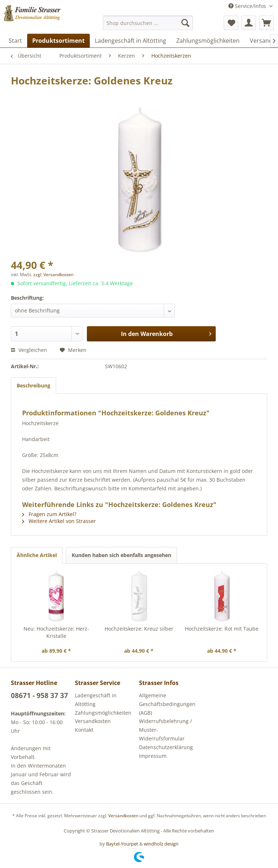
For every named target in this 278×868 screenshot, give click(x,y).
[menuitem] (148, 23)
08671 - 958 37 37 (39, 695)
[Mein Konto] (249, 23)
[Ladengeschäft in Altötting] (130, 41)
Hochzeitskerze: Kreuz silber (139, 629)
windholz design (161, 844)
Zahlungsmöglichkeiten (103, 713)
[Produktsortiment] (58, 41)
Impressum (153, 756)
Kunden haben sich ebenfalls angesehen (121, 555)
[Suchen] (185, 23)
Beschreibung (33, 385)
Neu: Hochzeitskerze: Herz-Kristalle (56, 632)
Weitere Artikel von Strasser (59, 521)
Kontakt (84, 730)
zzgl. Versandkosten (53, 275)
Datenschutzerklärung (166, 747)
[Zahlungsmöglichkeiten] (208, 41)
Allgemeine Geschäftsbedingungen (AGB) (167, 704)
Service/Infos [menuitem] (248, 6)
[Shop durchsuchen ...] (148, 23)
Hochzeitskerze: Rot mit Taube (222, 629)
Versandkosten (93, 721)
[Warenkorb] (266, 23)
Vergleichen (29, 350)
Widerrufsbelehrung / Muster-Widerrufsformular (165, 730)
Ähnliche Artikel (37, 555)
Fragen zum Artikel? (49, 514)
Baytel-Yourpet (122, 844)
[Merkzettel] (231, 23)
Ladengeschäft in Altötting (96, 700)
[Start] (15, 41)
